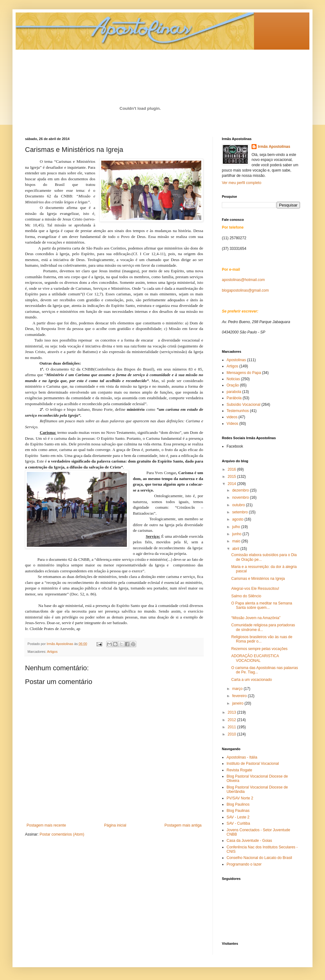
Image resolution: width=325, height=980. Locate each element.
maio (237, 541)
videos (232, 417)
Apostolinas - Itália (242, 757)
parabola (234, 392)
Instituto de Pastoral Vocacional (253, 764)
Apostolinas (236, 360)
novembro (241, 497)
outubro (239, 505)
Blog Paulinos (238, 804)
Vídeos (232, 424)
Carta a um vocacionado (252, 680)
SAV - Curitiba (238, 823)
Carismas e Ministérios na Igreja (258, 579)
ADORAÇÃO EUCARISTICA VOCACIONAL (255, 658)
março (238, 689)
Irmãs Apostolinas (274, 147)
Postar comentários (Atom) (62, 834)
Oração (233, 385)
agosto (238, 519)
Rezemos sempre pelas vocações (259, 649)
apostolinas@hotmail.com (243, 280)
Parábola (234, 398)
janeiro (238, 703)
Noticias (233, 379)
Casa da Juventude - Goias (249, 841)
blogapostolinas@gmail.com (245, 290)
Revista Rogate (239, 770)
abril (236, 549)
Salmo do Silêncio (246, 596)
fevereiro (240, 696)
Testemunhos (238, 411)
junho (237, 534)
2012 (232, 720)
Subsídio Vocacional (243, 405)
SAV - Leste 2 (238, 817)
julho (237, 527)
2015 (232, 477)
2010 (232, 734)
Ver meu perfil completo (242, 183)
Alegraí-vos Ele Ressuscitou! (255, 589)
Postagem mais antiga (183, 825)
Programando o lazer (244, 864)
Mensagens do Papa (244, 373)
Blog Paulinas (238, 811)
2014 (232, 484)
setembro (240, 512)
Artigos (52, 652)
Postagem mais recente (46, 825)
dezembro (241, 490)
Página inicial (115, 825)
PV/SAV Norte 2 (240, 798)
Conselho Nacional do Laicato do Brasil (259, 858)
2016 (232, 469)
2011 (232, 727)
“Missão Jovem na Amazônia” (256, 618)
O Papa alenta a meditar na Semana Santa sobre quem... (262, 605)
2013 (232, 712)
